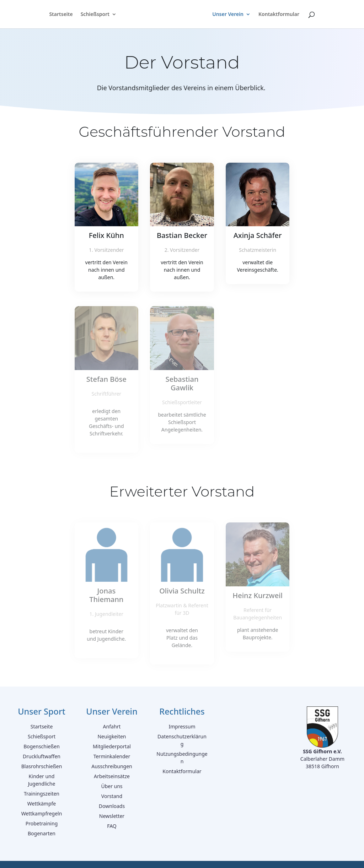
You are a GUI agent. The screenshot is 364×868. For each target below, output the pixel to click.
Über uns (112, 786)
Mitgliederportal (112, 746)
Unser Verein (228, 15)
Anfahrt (112, 726)
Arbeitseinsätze (112, 776)
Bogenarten (42, 833)
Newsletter (112, 816)
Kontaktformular (279, 15)
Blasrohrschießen (42, 766)
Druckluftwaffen (42, 756)
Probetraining (42, 823)
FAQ (112, 826)
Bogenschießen (42, 746)
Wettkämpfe (42, 804)
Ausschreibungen (112, 766)
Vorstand (112, 796)
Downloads (112, 806)
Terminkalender (112, 756)
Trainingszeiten (42, 794)
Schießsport (95, 15)
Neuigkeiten (112, 736)
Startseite (61, 15)
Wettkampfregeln (42, 813)
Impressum (182, 726)
